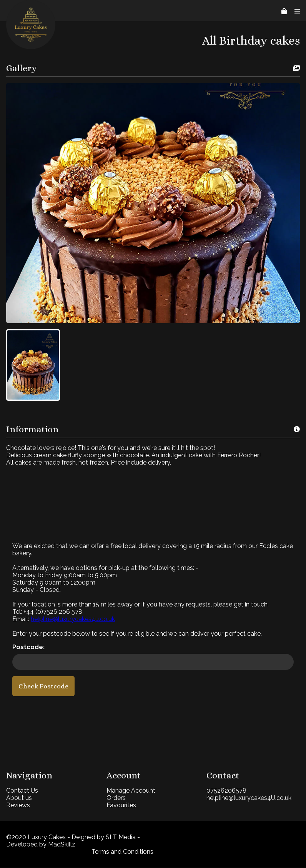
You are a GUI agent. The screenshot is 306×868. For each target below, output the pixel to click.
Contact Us (22, 791)
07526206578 (224, 791)
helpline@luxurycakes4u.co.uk (73, 619)
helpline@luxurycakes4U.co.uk (247, 798)
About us (19, 798)
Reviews (18, 806)
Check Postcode (43, 686)
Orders (115, 798)
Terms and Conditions (121, 852)
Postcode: (28, 647)
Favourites (120, 806)
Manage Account (130, 791)
